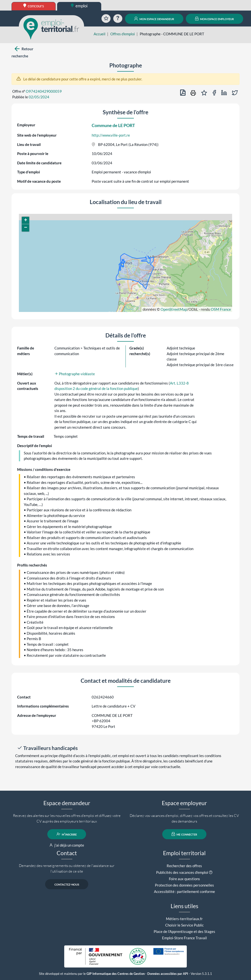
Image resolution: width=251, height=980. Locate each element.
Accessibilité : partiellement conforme (184, 891)
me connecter (184, 834)
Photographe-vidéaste (75, 374)
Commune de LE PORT (113, 125)
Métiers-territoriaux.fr (184, 919)
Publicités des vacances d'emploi (182, 872)
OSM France (221, 309)
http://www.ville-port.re (111, 135)
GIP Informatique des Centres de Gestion (116, 974)
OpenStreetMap (174, 309)
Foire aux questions (184, 879)
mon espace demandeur (154, 19)
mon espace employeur (215, 19)
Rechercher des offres (184, 866)
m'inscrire (67, 834)
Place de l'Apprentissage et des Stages (184, 931)
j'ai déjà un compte (67, 845)
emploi (79, 6)
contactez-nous (67, 884)
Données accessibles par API (168, 974)
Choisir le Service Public (184, 925)
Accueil (100, 34)
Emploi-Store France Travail (184, 938)
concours (34, 6)
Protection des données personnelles (184, 885)
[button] (25, 220)
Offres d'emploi (123, 34)
